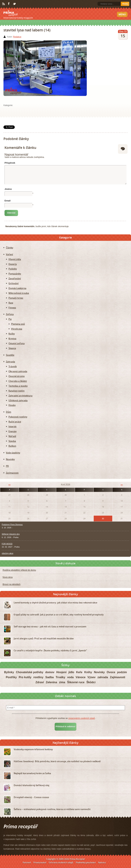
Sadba (49, 677)
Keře (79, 672)
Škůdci (91, 682)
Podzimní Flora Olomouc (12, 524)
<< (9, 485)
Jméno (8, 189)
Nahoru (102, 863)
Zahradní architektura (20, 396)
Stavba (12, 441)
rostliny (38, 677)
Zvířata (10, 314)
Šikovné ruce (76, 682)
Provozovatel (40, 863)
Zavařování (15, 278)
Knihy (88, 672)
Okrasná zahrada (18, 371)
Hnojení (61, 672)
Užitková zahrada (18, 400)
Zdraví (40, 682)
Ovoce (111, 672)
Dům (9, 412)
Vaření (9, 254)
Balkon (12, 446)
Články (10, 248)
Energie (12, 431)
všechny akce (8, 553)
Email (8, 201)
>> (122, 485)
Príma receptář (11, 13)
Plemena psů (18, 324)
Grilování (14, 283)
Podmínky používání (86, 863)
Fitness (12, 308)
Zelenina (51, 682)
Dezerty (13, 264)
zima (62, 682)
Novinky (10, 459)
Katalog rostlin (16, 391)
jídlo (71, 672)
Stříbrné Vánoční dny (11, 534)
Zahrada (10, 362)
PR (7, 466)
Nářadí (12, 436)
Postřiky (11, 677)
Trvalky (60, 677)
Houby (12, 405)
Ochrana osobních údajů (61, 863)
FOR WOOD (7, 544)
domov (50, 672)
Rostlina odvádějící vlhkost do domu (19, 570)
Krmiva (12, 338)
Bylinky (9, 672)
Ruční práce (15, 422)
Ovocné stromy (17, 376)
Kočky (12, 334)
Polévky (13, 269)
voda (70, 677)
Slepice (12, 348)
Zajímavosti (12, 473)
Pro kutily (25, 677)
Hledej (125, 4)
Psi (10, 319)
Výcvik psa (17, 329)
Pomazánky (15, 274)
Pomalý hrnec (16, 298)
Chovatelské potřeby (30, 672)
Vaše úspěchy (13, 453)
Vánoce (81, 677)
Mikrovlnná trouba (19, 293)
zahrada (103, 677)
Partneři (27, 863)
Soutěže (10, 355)
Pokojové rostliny (18, 417)
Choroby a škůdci (18, 381)
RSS (4, 4)
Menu (122, 14)
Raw (11, 303)
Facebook (9, 4)
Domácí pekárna (17, 288)
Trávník (13, 366)
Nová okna (8, 577)
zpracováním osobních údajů (81, 718)
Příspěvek (10, 163)
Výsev (91, 677)
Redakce (17, 37)
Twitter (15, 4)
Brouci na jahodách (12, 584)
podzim (122, 672)
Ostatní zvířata (17, 343)
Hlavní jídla (15, 259)
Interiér (13, 426)
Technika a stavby (18, 386)
